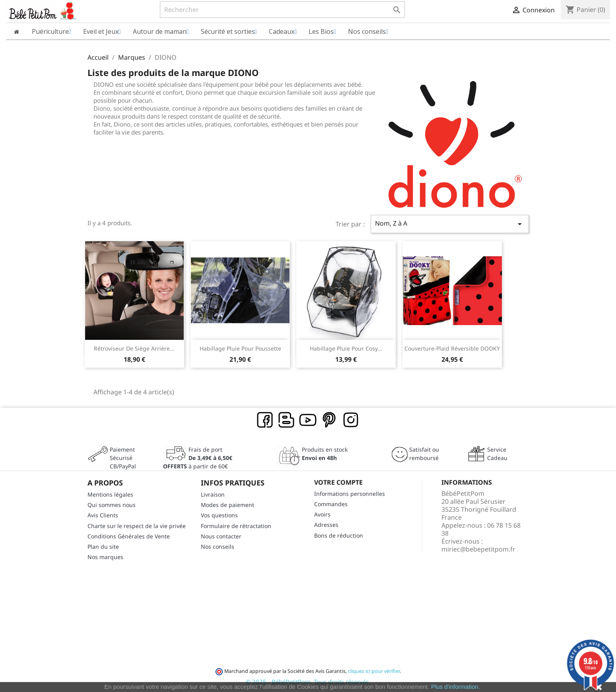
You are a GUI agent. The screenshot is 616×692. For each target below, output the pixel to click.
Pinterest (330, 420)
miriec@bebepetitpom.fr (478, 549)
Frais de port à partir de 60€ (198, 458)
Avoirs (322, 514)
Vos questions (219, 515)
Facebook (265, 420)
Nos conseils (218, 547)
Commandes (331, 504)
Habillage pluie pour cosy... (346, 348)
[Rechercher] (282, 10)
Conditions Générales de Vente (129, 536)
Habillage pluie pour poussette (240, 348)
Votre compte (338, 482)
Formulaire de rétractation (236, 526)
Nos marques (105, 557)
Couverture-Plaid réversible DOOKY (452, 348)
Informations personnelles (350, 494)
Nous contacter (221, 536)
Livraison (213, 494)
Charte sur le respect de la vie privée (137, 526)
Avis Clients (103, 515)
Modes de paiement (227, 505)
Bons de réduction (339, 535)
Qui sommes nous (112, 505)
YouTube (308, 420)
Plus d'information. (456, 687)
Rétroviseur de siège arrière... (134, 348)
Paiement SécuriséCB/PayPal (123, 458)
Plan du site (103, 547)
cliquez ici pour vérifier (374, 671)
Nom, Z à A (450, 224)
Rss (287, 420)
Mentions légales (110, 494)
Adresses (326, 525)
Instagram (351, 420)
